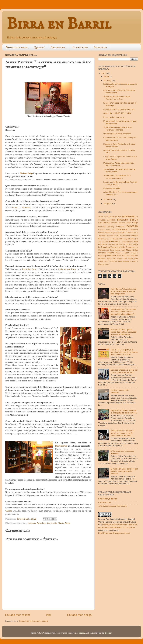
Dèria (107, 233)
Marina (111, 253)
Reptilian (134, 256)
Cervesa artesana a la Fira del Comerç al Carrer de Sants (124, 371)
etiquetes (134, 236)
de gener (108, 203)
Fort (121, 239)
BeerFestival (61, 446)
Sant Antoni (128, 259)
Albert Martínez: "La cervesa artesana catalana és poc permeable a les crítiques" (123, 312)
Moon (127, 253)
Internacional (120, 244)
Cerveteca (134, 230)
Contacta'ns (80, 47)
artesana (32, 523)
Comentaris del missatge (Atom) (33, 621)
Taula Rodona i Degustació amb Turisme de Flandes (118, 129)
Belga (100, 223)
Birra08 (107, 223)
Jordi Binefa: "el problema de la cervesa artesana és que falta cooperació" (123, 291)
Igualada (111, 244)
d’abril (107, 77)
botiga (135, 223)
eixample (121, 233)
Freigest (126, 239)
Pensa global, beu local (114, 117)
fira (100, 239)
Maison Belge (26, 173)
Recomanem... (59, 47)
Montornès (119, 253)
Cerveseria (52, 523)
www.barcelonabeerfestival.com (112, 506)
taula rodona (124, 261)
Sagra (109, 259)
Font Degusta (114, 239)
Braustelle (102, 227)
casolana (120, 227)
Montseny (27, 207)
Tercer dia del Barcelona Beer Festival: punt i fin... (117, 98)
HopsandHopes (127, 242)
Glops (15, 207)
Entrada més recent (18, 615)
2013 (104, 73)
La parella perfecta (112, 188)
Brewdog (111, 227)
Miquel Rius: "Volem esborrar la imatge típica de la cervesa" (124, 412)
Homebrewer (115, 241)
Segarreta (113, 261)
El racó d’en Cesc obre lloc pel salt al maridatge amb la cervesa (124, 471)
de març (108, 81)
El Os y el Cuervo (118, 236)
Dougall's (113, 233)
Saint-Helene (117, 259)
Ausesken (111, 220)
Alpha (106, 217)
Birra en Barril (59, 24)
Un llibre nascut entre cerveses (117, 134)
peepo (81, 633)
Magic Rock (120, 250)
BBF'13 (134, 220)
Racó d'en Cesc (29, 269)
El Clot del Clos (131, 233)
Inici (49, 615)
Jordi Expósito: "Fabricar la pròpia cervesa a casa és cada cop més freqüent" (123, 433)
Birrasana (121, 223)
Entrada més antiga (79, 615)
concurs (102, 233)
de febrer (108, 200)
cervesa (132, 226)
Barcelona (41, 523)
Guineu (9, 511)
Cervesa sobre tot (106, 230)
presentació (111, 256)
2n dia (101, 217)
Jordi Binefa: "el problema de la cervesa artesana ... (117, 177)
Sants (106, 261)
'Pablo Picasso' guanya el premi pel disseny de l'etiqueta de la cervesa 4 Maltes (124, 352)
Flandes (105, 239)
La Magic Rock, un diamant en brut (119, 109)
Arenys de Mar (115, 217)
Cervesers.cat (104, 502)
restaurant (102, 259)
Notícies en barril (17, 47)
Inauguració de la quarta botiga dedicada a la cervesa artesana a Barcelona (123, 332)
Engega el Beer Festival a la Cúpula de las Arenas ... (119, 145)
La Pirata (134, 244)
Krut (127, 244)
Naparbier (134, 253)
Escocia (127, 236)
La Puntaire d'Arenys (108, 247)
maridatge (102, 253)
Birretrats (100, 47)
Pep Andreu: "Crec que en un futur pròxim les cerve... (119, 164)
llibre (112, 250)
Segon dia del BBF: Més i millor (117, 113)
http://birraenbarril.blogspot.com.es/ (114, 533)
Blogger (108, 633)
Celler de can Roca (67, 269)
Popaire (101, 256)
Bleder (129, 223)
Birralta (114, 223)
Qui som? (39, 47)
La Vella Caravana (126, 247)
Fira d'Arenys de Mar (108, 499)
